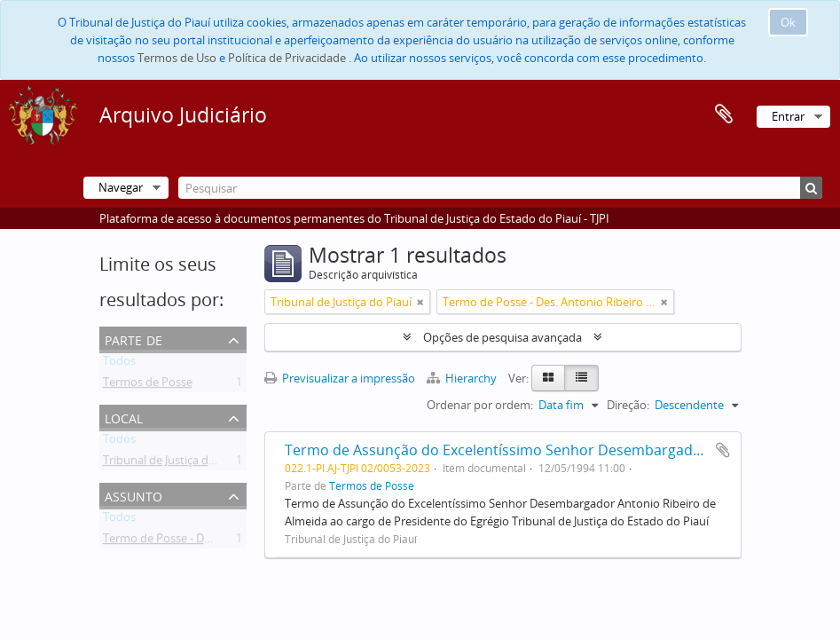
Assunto (133, 495)
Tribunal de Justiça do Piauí (173, 463)
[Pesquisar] (500, 188)
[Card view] (548, 378)
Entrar (788, 116)
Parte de (133, 339)
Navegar (121, 187)
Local (124, 417)
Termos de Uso (177, 58)
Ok (788, 22)
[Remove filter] (420, 302)
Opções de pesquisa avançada (502, 337)
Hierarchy (463, 378)
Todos (119, 364)
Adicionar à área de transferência (723, 450)
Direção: (628, 405)
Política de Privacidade (287, 58)
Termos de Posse (148, 385)
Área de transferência (724, 114)
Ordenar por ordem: (480, 405)
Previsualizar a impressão (340, 378)
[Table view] (581, 378)
